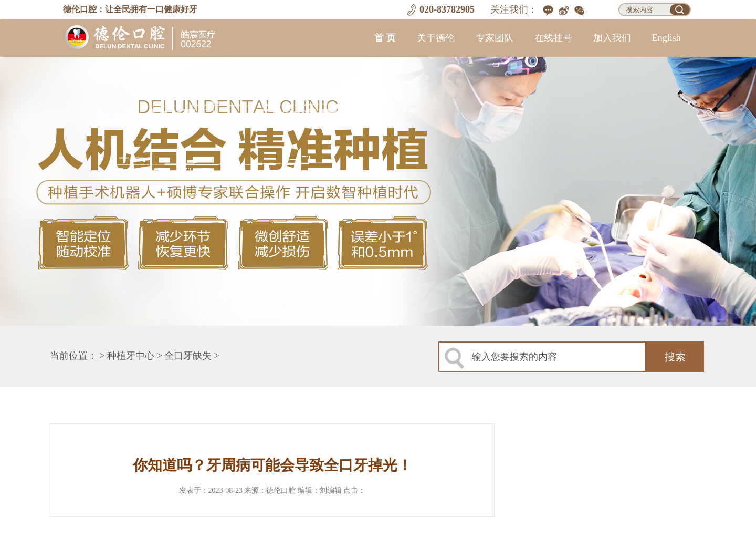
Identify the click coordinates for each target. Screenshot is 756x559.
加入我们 (612, 38)
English (666, 38)
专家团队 (495, 38)
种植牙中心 (131, 356)
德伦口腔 (281, 490)
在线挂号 (553, 38)
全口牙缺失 (188, 356)
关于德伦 (436, 38)
